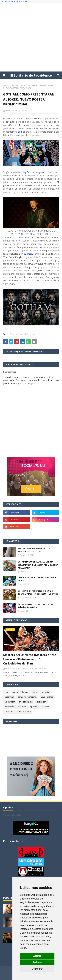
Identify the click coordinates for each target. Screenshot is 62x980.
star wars (22, 707)
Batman (28, 254)
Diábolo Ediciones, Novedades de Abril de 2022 (38, 579)
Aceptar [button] (37, 956)
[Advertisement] (31, 37)
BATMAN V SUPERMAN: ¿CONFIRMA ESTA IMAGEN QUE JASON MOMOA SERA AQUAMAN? (38, 565)
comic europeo (24, 712)
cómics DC (23, 334)
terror (35, 692)
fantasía (45, 692)
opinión (34, 707)
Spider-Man (10, 702)
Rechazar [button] (37, 962)
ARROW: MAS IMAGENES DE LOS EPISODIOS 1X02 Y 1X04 (34, 550)
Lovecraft (9, 712)
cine (7, 692)
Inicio (6, 85)
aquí (21, 132)
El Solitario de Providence (31, 75)
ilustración (41, 702)
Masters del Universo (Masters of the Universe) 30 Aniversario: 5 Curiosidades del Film (30, 659)
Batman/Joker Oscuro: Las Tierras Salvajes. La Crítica (35, 606)
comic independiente (27, 697)
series (12, 85)
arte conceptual (26, 702)
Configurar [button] (37, 969)
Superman (9, 697)
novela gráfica (47, 697)
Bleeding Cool (24, 172)
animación (9, 707)
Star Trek (45, 707)
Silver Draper (11, 111)
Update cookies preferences (14, 1)
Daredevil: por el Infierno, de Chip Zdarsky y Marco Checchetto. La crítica (38, 592)
